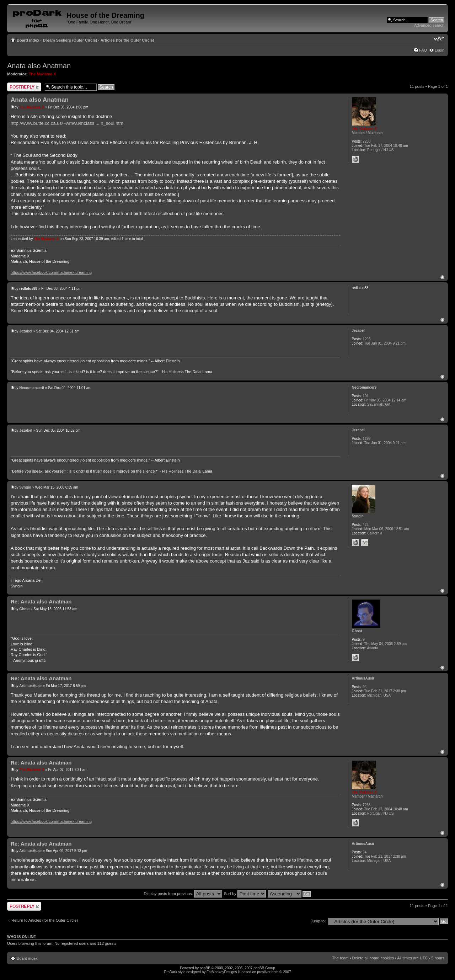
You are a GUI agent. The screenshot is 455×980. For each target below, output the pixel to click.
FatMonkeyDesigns (222, 972)
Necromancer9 (31, 388)
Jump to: (318, 921)
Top (442, 277)
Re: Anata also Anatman (41, 601)
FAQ (423, 50)
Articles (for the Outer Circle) (127, 40)
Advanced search (429, 25)
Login (440, 50)
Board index (28, 40)
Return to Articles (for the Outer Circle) (45, 920)
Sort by (245, 894)
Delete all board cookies (373, 958)
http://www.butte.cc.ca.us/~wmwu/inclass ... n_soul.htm (67, 123)
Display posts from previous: (183, 894)
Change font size (439, 39)
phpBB (205, 968)
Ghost (24, 609)
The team (340, 958)
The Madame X (42, 74)
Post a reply (24, 87)
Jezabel (26, 331)
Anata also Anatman (39, 66)
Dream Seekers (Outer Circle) (70, 40)
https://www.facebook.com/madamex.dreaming (51, 272)
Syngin (25, 487)
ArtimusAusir (30, 686)
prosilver (264, 972)
